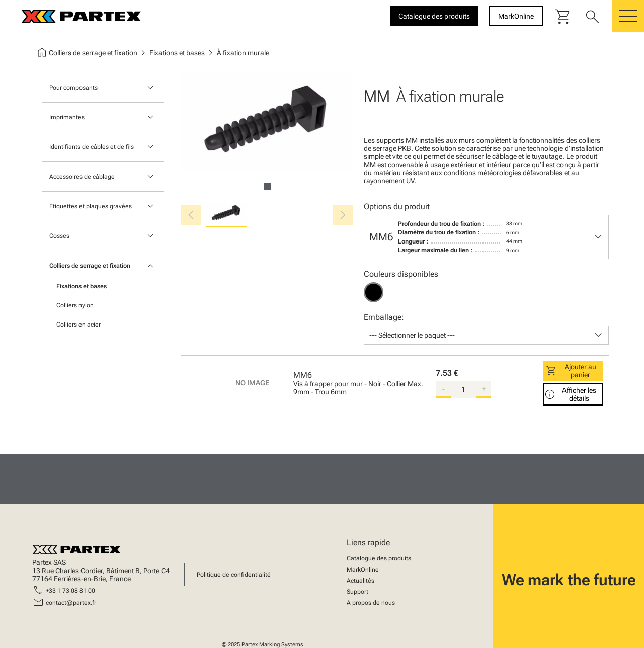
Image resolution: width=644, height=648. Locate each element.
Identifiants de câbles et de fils (92, 147)
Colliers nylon (75, 305)
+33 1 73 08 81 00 (70, 591)
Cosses (59, 236)
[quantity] (463, 390)
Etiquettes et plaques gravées (91, 206)
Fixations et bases (82, 286)
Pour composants (73, 88)
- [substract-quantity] (444, 389)
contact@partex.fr (71, 603)
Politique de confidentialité (234, 575)
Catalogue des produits (379, 558)
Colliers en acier (78, 325)
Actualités (360, 581)
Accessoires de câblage (82, 177)
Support (357, 592)
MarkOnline (363, 570)
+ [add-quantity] (484, 389)
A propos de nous (371, 603)
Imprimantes (67, 117)
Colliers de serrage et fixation (90, 266)
